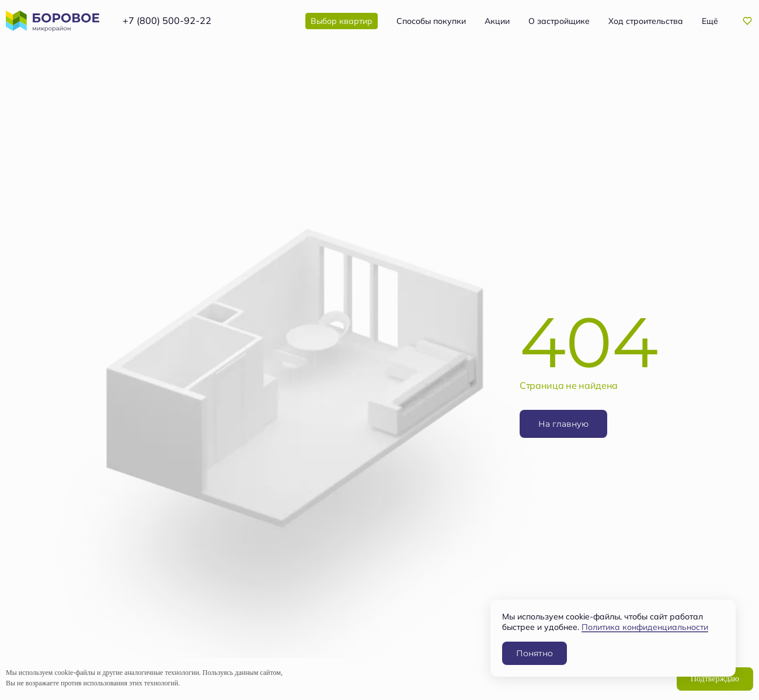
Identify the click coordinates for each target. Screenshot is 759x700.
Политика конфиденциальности (645, 627)
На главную (563, 424)
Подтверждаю (715, 679)
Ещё (710, 21)
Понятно (535, 653)
